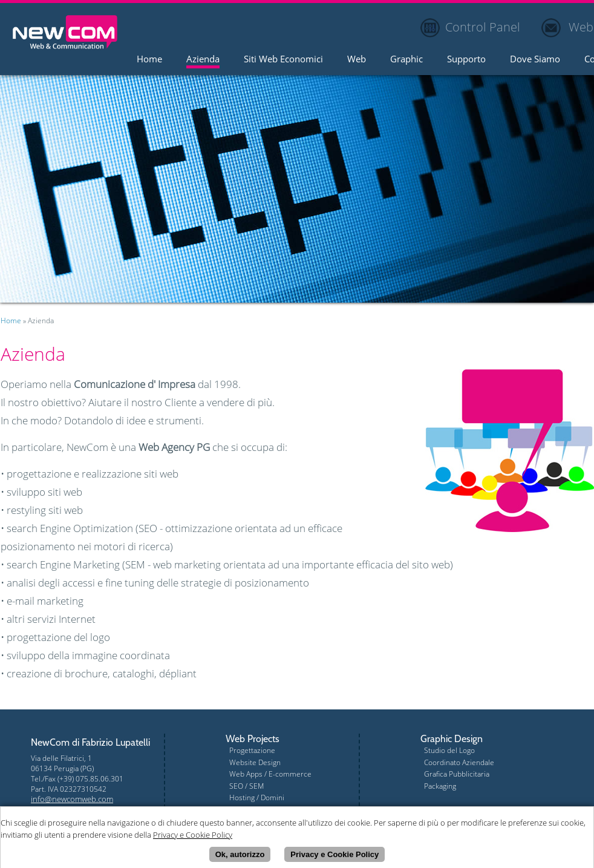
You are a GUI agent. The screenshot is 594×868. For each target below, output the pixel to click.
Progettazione (252, 750)
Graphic (406, 60)
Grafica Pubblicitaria (457, 774)
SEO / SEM (246, 786)
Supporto (466, 60)
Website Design (255, 762)
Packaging (440, 786)
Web (357, 60)
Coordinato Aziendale (459, 762)
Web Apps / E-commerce (270, 774)
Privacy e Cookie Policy (335, 856)
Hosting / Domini (257, 797)
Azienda (203, 60)
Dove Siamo (535, 60)
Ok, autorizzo (240, 856)
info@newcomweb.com (72, 799)
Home (149, 60)
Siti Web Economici (283, 60)
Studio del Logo (449, 750)
